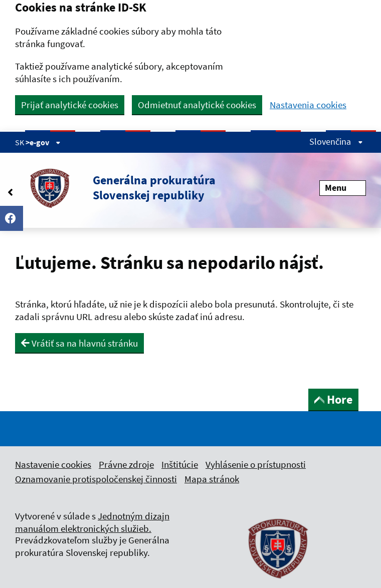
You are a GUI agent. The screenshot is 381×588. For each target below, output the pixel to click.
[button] (115, 188)
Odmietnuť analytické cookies (197, 105)
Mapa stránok (212, 479)
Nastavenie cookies (53, 464)
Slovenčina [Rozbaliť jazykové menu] (336, 141)
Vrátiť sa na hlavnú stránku (79, 343)
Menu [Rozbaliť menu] (343, 188)
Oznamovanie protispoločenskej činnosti (96, 479)
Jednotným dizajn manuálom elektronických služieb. (92, 522)
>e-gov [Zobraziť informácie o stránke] (43, 142)
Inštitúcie (180, 464)
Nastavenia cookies (308, 105)
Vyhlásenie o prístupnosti (256, 464)
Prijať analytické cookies (70, 105)
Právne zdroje (126, 464)
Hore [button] (333, 399)
